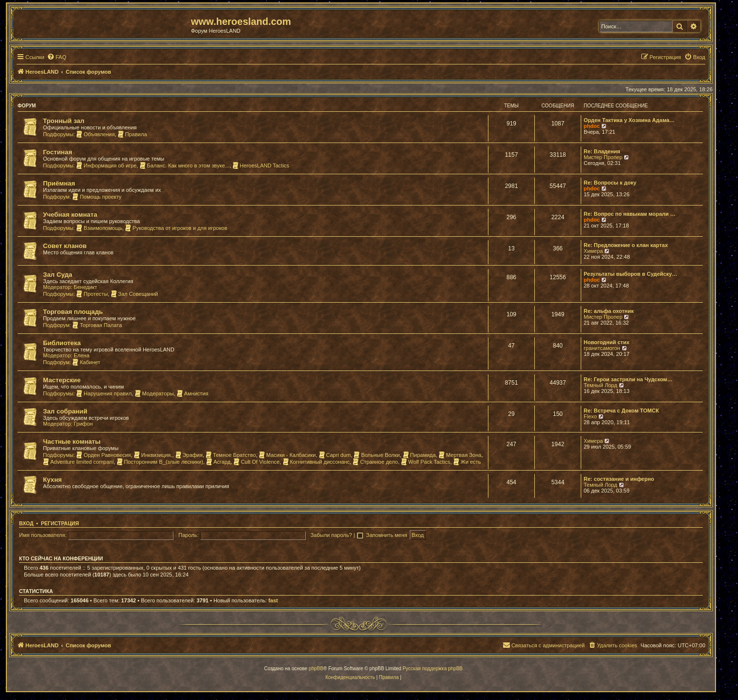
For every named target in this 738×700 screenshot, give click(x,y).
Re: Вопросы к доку (610, 183)
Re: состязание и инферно (619, 479)
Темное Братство (231, 455)
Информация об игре (106, 165)
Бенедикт (85, 287)
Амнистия (193, 393)
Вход (26, 523)
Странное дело (375, 462)
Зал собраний (65, 411)
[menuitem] (57, 57)
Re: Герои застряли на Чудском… (628, 379)
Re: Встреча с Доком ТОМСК (621, 411)
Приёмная (59, 183)
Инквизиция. (153, 455)
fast (273, 600)
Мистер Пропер (603, 157)
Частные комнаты (72, 442)
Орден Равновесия (104, 455)
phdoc (592, 126)
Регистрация (60, 523)
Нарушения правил (104, 393)
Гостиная (58, 152)
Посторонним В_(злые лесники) (160, 462)
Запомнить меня (388, 535)
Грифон (83, 424)
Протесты (92, 294)
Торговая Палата (97, 325)
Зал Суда (58, 275)
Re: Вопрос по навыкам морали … (630, 214)
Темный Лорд (601, 385)
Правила (132, 134)
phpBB (316, 669)
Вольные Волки (377, 455)
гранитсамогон (602, 348)
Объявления (95, 134)
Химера (593, 251)
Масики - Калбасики (287, 455)
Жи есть (467, 462)
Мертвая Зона (460, 455)
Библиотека (62, 343)
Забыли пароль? (331, 535)
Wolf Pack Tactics (426, 462)
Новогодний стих (607, 342)
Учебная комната (70, 215)
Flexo (590, 416)
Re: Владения (602, 151)
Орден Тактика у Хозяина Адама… (629, 120)
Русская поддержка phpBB (432, 669)
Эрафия (189, 455)
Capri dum (335, 455)
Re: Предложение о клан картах (626, 245)
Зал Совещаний (135, 294)
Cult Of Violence (256, 462)
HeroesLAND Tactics (261, 165)
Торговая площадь (73, 312)
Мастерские (62, 380)
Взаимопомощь (99, 228)
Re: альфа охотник (609, 311)
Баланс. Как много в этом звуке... (185, 165)
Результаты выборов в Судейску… (631, 274)
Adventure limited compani (78, 462)
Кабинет (86, 362)
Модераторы (154, 393)
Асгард (218, 462)
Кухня (53, 480)
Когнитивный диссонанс (316, 462)
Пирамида (420, 455)
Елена (82, 355)
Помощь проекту (97, 197)
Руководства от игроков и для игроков (176, 228)
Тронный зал (64, 121)
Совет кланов (65, 246)
